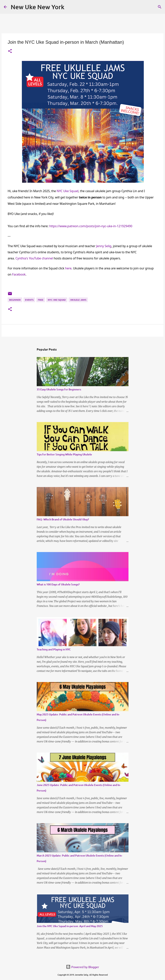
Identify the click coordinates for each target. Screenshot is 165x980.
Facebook (19, 274)
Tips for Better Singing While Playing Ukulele (64, 454)
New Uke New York (38, 7)
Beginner (15, 300)
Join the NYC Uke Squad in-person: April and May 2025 (70, 926)
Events (29, 300)
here (68, 268)
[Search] (160, 7)
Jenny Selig (104, 246)
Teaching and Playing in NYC (54, 649)
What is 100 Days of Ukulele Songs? (58, 584)
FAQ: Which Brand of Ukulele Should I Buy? (63, 519)
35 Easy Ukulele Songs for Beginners (59, 389)
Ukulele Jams (78, 300)
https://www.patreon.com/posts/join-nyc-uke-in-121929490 (91, 226)
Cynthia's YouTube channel (34, 258)
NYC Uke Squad (67, 191)
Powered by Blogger (82, 967)
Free (41, 300)
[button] (10, 51)
